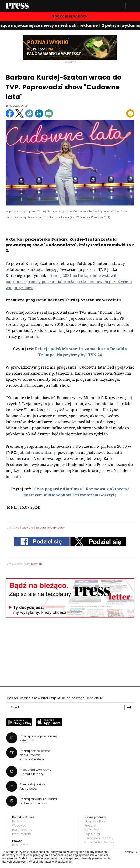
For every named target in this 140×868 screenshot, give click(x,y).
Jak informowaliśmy (37, 452)
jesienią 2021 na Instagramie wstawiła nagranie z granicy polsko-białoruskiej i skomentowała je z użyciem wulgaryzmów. (69, 282)
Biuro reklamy (22, 830)
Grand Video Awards (99, 842)
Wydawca (19, 826)
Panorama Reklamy (99, 838)
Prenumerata (22, 834)
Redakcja (19, 821)
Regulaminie (63, 862)
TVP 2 (16, 528)
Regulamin (20, 845)
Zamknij (130, 852)
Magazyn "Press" (96, 821)
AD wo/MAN (93, 830)
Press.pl (90, 826)
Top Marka (92, 834)
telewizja (28, 528)
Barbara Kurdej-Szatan (51, 528)
